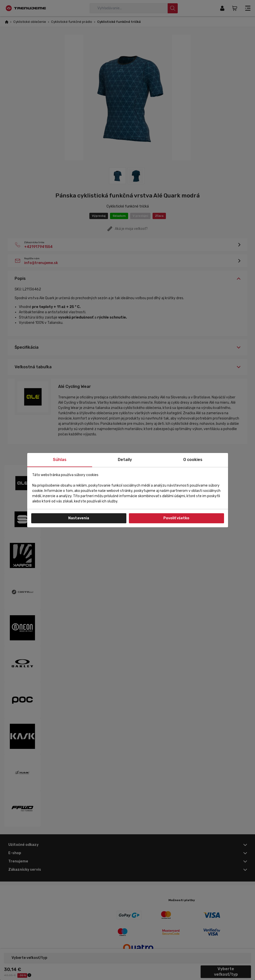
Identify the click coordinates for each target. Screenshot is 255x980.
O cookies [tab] (193, 460)
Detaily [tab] (125, 460)
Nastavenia (79, 518)
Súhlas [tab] (60, 460)
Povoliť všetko (176, 518)
